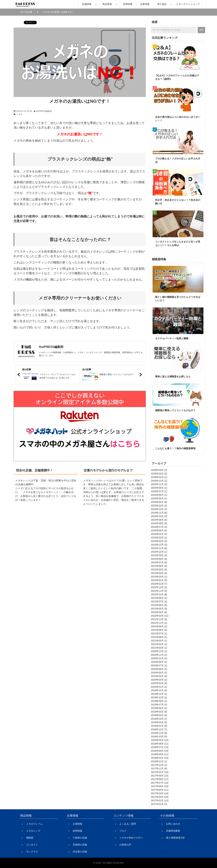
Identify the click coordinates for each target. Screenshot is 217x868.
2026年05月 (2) (159, 470)
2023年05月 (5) (159, 570)
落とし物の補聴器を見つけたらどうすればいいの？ (178, 299)
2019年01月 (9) (159, 726)
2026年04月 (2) (159, 474)
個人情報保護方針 (175, 838)
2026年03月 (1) (159, 477)
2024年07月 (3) (159, 527)
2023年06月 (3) (159, 566)
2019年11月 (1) (159, 694)
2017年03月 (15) (160, 797)
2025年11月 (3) (159, 484)
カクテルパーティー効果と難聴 (172, 338)
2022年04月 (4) (159, 612)
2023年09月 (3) (159, 555)
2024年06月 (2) (159, 530)
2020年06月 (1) (159, 669)
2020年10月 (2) (159, 658)
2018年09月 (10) (160, 740)
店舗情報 (87, 4)
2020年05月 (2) (159, 673)
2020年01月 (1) (159, 687)
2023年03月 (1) (159, 577)
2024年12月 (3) (159, 509)
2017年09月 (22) (160, 776)
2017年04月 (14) (160, 793)
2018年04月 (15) (160, 758)
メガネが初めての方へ (131, 838)
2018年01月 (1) (159, 761)
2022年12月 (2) (159, 587)
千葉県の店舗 (80, 838)
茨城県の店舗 (80, 845)
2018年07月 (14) (160, 747)
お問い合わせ (173, 824)
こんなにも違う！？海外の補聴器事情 (175, 448)
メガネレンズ (33, 831)
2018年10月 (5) (159, 737)
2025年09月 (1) (159, 488)
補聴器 (30, 838)
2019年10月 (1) (159, 697)
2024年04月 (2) (159, 534)
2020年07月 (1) (159, 665)
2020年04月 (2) (159, 676)
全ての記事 (26, 12)
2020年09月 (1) (159, 662)
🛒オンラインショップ (188, 4)
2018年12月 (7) (159, 729)
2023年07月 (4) (159, 562)
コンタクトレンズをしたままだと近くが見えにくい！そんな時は (178, 243)
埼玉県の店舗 (80, 852)
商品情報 (107, 4)
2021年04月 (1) (159, 644)
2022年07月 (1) (159, 602)
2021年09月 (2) (159, 626)
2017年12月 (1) (159, 765)
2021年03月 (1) (159, 648)
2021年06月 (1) (159, 637)
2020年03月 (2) (159, 680)
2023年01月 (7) (159, 584)
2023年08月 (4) (159, 559)
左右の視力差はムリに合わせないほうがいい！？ (178, 119)
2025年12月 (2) (159, 481)
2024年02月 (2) (159, 541)
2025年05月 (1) (159, 498)
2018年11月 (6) (159, 733)
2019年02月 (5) (159, 722)
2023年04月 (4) (159, 573)
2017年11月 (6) (159, 769)
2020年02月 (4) (159, 683)
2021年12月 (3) (159, 619)
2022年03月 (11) (160, 616)
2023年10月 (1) (159, 552)
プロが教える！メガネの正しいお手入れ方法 (178, 160)
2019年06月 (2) (159, 708)
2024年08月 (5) (159, 523)
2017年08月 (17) (160, 779)
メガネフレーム (34, 824)
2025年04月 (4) (159, 502)
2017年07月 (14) (160, 783)
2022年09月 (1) (159, 598)
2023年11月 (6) (159, 548)
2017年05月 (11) (160, 790)
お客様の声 (125, 845)
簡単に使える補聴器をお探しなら (173, 376)
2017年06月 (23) (160, 786)
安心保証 (162, 4)
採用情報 (128, 4)
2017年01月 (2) (159, 804)
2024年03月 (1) (159, 538)
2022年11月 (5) (159, 591)
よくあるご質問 (128, 824)
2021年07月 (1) (159, 633)
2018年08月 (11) (160, 744)
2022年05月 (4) (159, 609)
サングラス (32, 852)
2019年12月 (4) (159, 690)
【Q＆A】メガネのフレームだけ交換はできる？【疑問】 (177, 77)
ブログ (123, 831)
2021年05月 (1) (159, 641)
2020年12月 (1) (159, 651)
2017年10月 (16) (160, 772)
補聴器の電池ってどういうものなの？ (175, 410)
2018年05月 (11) (160, 754)
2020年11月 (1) (159, 655)
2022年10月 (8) (159, 594)
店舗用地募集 (173, 831)
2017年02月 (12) (160, 800)
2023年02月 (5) (159, 580)
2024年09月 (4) (159, 520)
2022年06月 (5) (159, 605)
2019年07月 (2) (159, 705)
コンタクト (32, 845)
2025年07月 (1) (159, 491)
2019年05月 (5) (159, 712)
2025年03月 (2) (159, 506)
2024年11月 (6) (159, 513)
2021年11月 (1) (159, 623)
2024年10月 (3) (159, 516)
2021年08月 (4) (159, 630)
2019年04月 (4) (159, 715)
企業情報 (145, 4)
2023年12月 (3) (159, 545)
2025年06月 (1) (159, 495)
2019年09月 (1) (159, 701)
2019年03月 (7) (159, 719)
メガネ (19, 114)
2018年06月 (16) (160, 751)
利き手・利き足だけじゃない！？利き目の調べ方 (178, 202)
